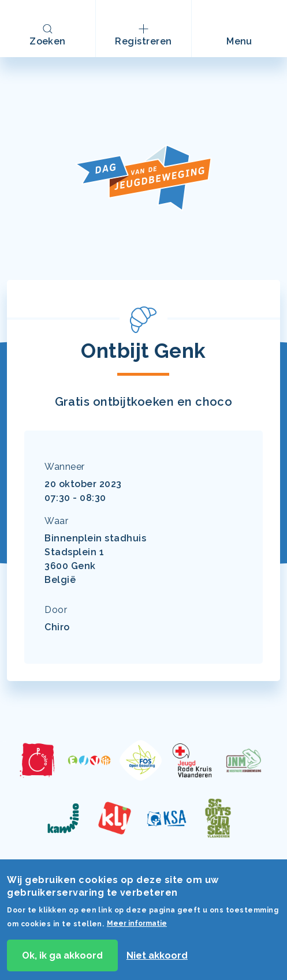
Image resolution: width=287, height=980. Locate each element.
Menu (246, 46)
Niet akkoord (157, 960)
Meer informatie (137, 928)
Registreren (143, 41)
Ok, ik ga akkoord (62, 960)
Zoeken (48, 41)
